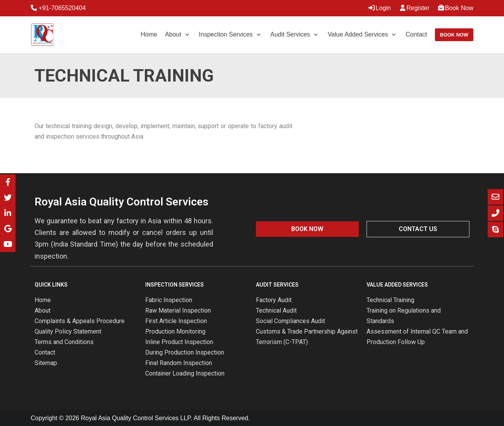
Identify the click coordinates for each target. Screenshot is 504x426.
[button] (307, 229)
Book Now (455, 8)
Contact (416, 34)
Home (149, 34)
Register (414, 8)
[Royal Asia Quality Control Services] (42, 35)
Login (379, 8)
